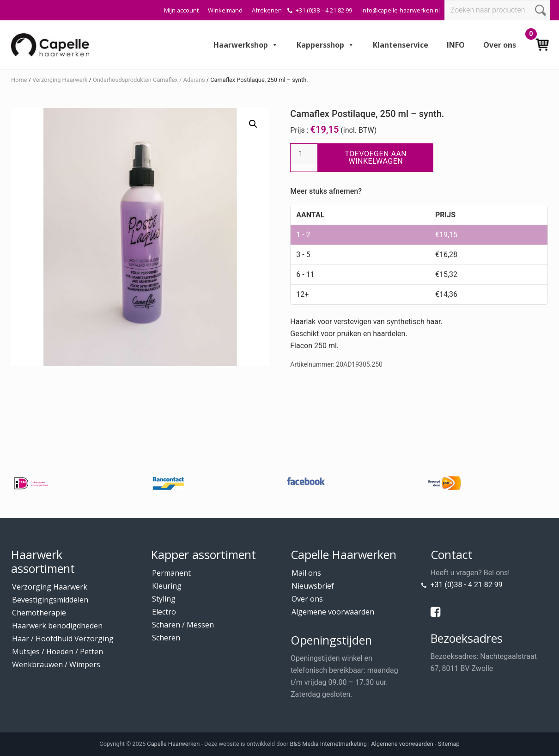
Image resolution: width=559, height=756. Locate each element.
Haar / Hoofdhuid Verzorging (63, 639)
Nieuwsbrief (313, 586)
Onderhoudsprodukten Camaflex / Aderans (149, 80)
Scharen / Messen (183, 625)
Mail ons (306, 573)
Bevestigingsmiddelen (50, 600)
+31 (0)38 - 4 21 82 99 (467, 585)
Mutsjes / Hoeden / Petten (58, 652)
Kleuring (167, 586)
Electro (164, 612)
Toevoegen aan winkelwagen (376, 157)
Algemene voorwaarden (333, 612)
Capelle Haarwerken (173, 744)
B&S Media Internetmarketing (328, 744)
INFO (456, 45)
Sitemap (449, 744)
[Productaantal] (304, 154)
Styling (164, 599)
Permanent (171, 573)
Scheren (166, 638)
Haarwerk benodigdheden (57, 626)
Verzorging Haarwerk (60, 80)
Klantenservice (401, 45)
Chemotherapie (39, 613)
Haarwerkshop (246, 45)
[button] (253, 124)
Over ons (500, 45)
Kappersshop (325, 45)
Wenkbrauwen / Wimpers (56, 664)
